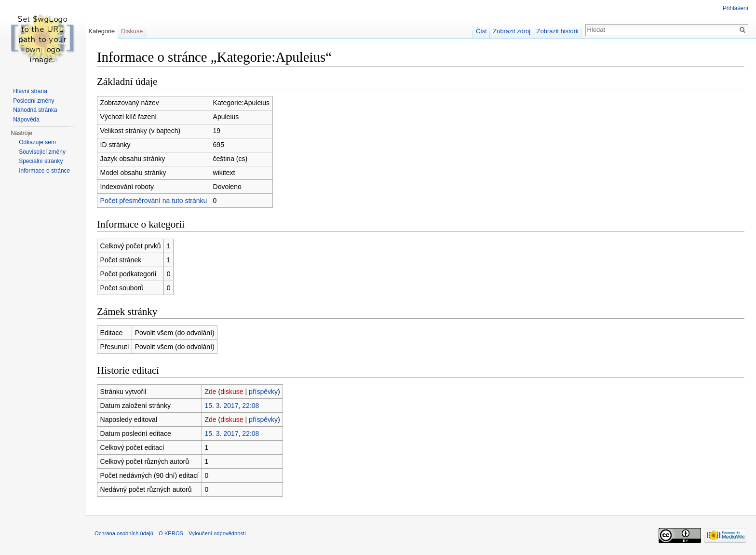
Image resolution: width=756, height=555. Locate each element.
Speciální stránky (41, 161)
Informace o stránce (44, 171)
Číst (481, 31)
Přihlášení (736, 8)
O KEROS (171, 533)
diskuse (232, 392)
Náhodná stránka (35, 110)
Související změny (42, 152)
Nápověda (26, 120)
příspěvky (263, 392)
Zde (210, 392)
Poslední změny (34, 101)
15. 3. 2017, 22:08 (232, 406)
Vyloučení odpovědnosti (217, 533)
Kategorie (101, 31)
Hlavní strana (30, 91)
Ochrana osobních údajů (124, 533)
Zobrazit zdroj (512, 31)
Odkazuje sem (37, 142)
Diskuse (132, 31)
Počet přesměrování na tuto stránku (154, 201)
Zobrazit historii (558, 31)
